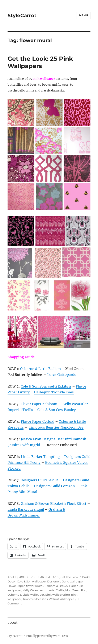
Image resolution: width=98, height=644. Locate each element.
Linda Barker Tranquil (26, 509)
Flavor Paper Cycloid (38, 421)
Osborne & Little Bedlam (41, 369)
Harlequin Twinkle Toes (54, 392)
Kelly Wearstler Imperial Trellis (43, 590)
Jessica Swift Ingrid (24, 445)
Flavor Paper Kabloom (39, 404)
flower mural (35, 586)
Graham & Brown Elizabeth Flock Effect (54, 504)
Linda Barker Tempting (40, 457)
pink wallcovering (58, 595)
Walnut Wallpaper (61, 599)
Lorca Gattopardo (62, 375)
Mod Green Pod (76, 590)
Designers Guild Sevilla (40, 480)
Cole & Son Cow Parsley (57, 410)
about (13, 623)
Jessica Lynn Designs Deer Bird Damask (53, 439)
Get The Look (69, 577)
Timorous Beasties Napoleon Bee (56, 427)
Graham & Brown (56, 586)
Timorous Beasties (35, 599)
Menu (84, 15)
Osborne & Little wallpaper (26, 595)
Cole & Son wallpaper (31, 581)
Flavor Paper (16, 586)
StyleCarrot (22, 15)
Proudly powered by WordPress (47, 636)
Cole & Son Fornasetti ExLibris (46, 386)
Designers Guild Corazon (54, 486)
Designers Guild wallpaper (65, 581)
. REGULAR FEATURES (44, 577)
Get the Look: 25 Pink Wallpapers (40, 62)
